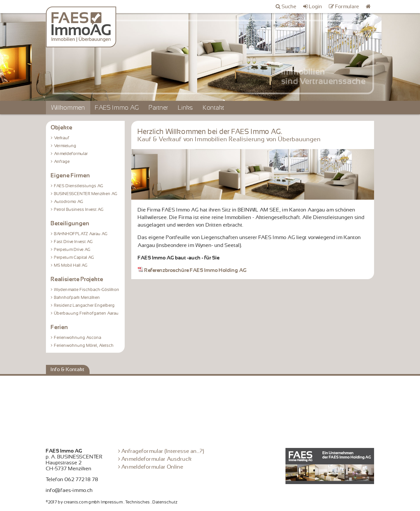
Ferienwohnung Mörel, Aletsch (84, 345)
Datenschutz (165, 502)
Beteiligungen (70, 223)
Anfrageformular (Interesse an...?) (163, 451)
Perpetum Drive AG (72, 250)
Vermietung (65, 146)
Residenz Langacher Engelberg (84, 305)
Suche (289, 7)
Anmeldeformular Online (152, 467)
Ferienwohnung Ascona (78, 338)
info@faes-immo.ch (69, 490)
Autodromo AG (69, 202)
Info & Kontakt (68, 369)
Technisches (138, 502)
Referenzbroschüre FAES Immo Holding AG (192, 270)
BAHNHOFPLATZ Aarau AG (81, 234)
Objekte (62, 127)
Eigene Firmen (71, 175)
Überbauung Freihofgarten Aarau (86, 313)
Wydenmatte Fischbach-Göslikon (87, 290)
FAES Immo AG (117, 108)
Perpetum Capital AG (74, 257)
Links (186, 108)
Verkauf (62, 138)
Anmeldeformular (71, 154)
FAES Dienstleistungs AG (79, 186)
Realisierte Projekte (77, 279)
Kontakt (214, 108)
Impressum (112, 502)
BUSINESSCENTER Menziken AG (86, 194)
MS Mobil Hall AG (71, 265)
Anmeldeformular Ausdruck (157, 459)
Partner (159, 108)
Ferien (60, 327)
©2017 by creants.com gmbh (73, 502)
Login (316, 7)
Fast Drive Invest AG (73, 242)
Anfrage (62, 162)
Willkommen (68, 108)
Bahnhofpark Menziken (77, 298)
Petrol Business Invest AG (79, 210)
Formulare (347, 7)
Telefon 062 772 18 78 (72, 479)
